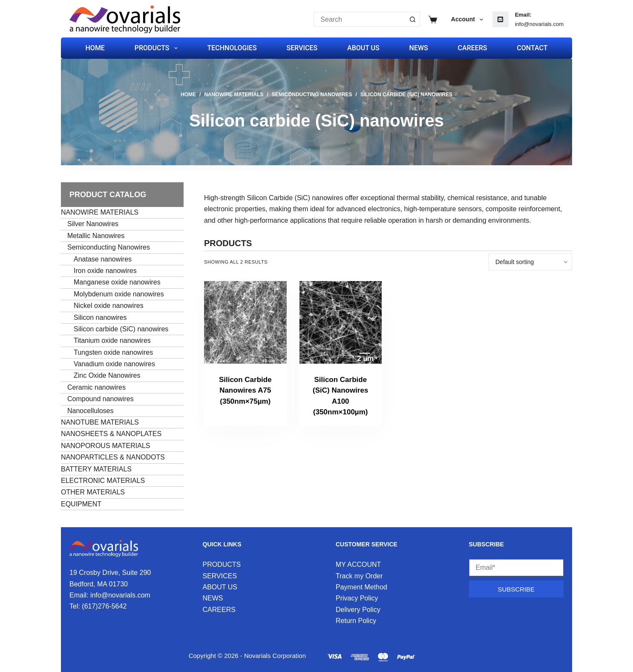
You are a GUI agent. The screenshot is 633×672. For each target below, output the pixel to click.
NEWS (419, 48)
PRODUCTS (158, 48)
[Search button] (413, 19)
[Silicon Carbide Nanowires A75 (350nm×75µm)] (245, 322)
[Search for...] (359, 19)
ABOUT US (363, 48)
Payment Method (361, 587)
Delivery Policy (358, 610)
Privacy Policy (357, 598)
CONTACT (532, 48)
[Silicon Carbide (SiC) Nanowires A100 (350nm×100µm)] (341, 322)
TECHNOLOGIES (232, 48)
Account (469, 20)
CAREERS (473, 48)
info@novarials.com (539, 24)
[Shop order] (530, 262)
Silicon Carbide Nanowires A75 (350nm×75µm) (245, 391)
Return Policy (356, 621)
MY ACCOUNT (358, 564)
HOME (95, 48)
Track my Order (359, 576)
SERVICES (302, 48)
